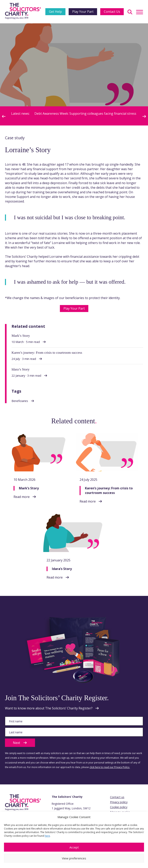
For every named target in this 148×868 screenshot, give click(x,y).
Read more (22, 497)
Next (20, 743)
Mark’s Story (29, 488)
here (47, 836)
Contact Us (112, 12)
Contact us (117, 797)
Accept (74, 847)
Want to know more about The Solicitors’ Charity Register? (49, 708)
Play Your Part (83, 12)
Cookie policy (119, 807)
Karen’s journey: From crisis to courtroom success (109, 490)
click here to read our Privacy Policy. (110, 767)
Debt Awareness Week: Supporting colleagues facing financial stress (86, 114)
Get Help (55, 12)
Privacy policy (119, 802)
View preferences (74, 858)
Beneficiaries (20, 401)
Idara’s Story (62, 569)
